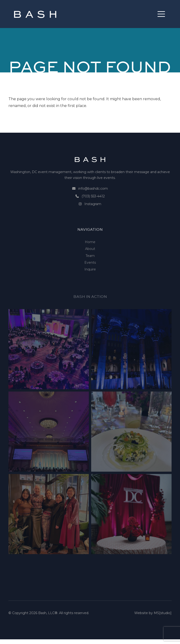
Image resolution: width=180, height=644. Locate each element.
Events (90, 276)
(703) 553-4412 (93, 202)
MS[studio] (163, 615)
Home (90, 256)
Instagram (93, 210)
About (90, 262)
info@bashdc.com (93, 194)
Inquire (90, 283)
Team (90, 269)
